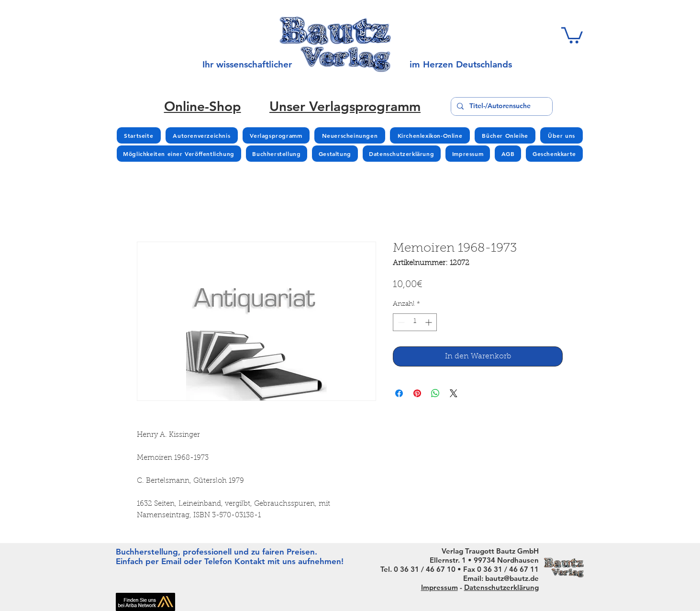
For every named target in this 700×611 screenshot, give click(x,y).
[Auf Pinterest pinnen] (417, 393)
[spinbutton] (415, 322)
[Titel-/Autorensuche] (501, 106)
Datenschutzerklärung (501, 587)
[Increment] (429, 322)
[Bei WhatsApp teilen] (435, 393)
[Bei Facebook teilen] (399, 393)
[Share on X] (454, 393)
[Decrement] (400, 322)
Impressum (439, 587)
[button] (572, 34)
